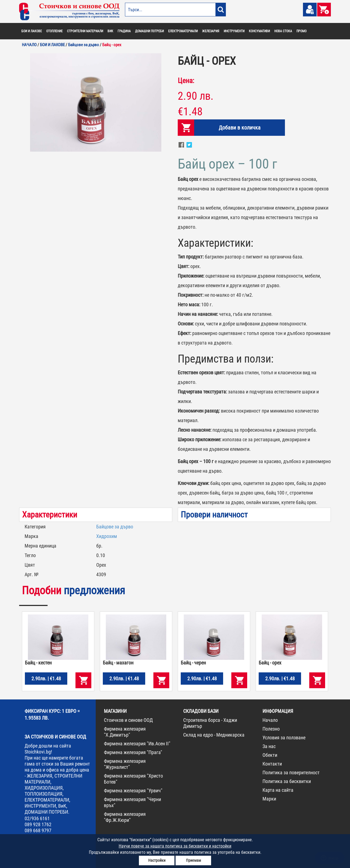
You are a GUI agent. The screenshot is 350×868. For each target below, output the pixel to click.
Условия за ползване (284, 738)
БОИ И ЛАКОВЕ (32, 31)
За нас (269, 746)
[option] (96, 102)
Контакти (272, 764)
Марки (269, 799)
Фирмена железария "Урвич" (133, 791)
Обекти (270, 755)
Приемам (193, 860)
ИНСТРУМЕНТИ (234, 31)
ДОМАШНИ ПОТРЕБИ (149, 31)
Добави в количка (240, 128)
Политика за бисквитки (287, 781)
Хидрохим (107, 536)
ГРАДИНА (124, 31)
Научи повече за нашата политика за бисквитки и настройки (175, 846)
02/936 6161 (37, 818)
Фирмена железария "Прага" (133, 752)
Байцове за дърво (115, 527)
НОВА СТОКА (283, 31)
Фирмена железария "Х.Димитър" (125, 732)
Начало (270, 720)
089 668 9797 (38, 830)
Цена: (186, 81)
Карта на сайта (278, 790)
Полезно (271, 729)
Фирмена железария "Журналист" (125, 764)
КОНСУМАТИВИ (259, 31)
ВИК (110, 31)
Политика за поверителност (291, 773)
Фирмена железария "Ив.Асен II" (137, 744)
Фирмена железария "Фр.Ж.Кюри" (125, 817)
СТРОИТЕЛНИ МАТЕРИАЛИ (85, 31)
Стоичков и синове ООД (128, 720)
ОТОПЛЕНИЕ (54, 31)
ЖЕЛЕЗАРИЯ (211, 31)
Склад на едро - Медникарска (214, 735)
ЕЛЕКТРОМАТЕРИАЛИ (183, 31)
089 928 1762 (38, 824)
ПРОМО (301, 31)
